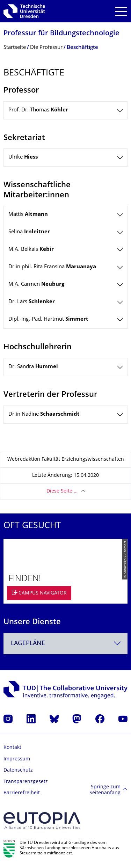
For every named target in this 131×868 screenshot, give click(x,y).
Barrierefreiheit (22, 793)
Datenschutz (18, 770)
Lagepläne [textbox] (28, 644)
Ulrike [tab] (23, 157)
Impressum (17, 759)
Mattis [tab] (28, 215)
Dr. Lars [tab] (32, 302)
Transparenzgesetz (26, 782)
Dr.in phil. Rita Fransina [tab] (52, 267)
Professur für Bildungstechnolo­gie (61, 34)
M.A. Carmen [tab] (36, 285)
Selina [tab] (29, 232)
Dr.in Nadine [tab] (44, 414)
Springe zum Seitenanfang (105, 790)
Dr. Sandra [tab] (33, 367)
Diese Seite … (62, 491)
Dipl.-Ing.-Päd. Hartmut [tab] (48, 319)
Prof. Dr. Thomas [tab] (38, 110)
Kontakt (12, 748)
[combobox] (65, 644)
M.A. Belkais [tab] (31, 250)
